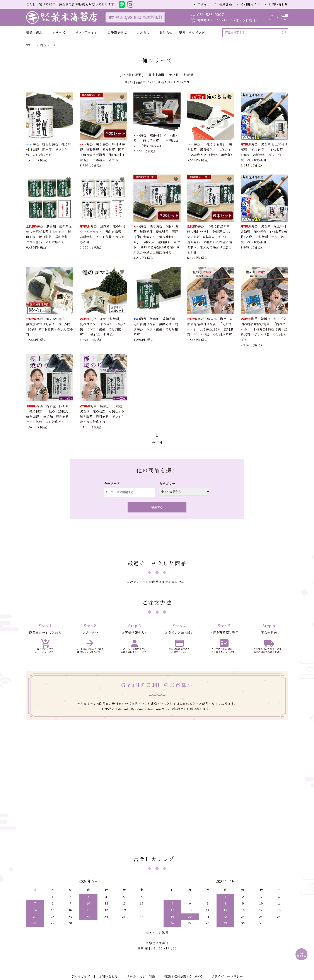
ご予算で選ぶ (117, 33)
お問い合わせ (278, 4)
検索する (157, 507)
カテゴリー (167, 484)
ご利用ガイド (250, 4)
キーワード (112, 484)
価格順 (174, 75)
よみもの (143, 33)
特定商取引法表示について (181, 922)
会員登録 (226, 4)
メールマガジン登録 (141, 922)
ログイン (204, 4)
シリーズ (59, 33)
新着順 (188, 75)
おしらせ (166, 33)
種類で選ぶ (34, 33)
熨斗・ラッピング (192, 33)
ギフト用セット (86, 33)
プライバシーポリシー (223, 922)
